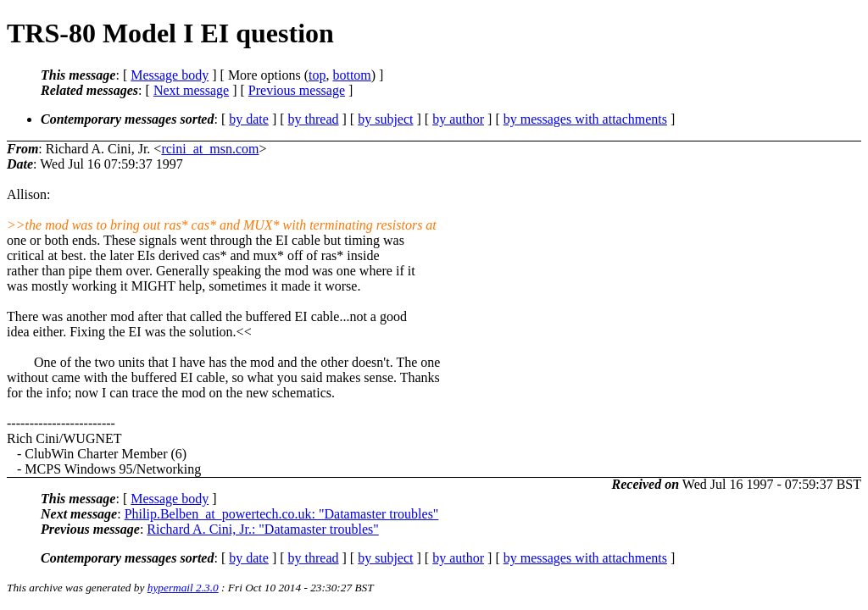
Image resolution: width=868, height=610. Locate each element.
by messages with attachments (585, 119)
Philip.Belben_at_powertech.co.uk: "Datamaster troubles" (282, 514)
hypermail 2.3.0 (183, 588)
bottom (351, 75)
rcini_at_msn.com (210, 149)
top (317, 75)
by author (458, 119)
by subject (385, 119)
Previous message (297, 90)
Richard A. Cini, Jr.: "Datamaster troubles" (262, 529)
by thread (314, 119)
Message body (170, 75)
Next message (191, 90)
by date (249, 119)
